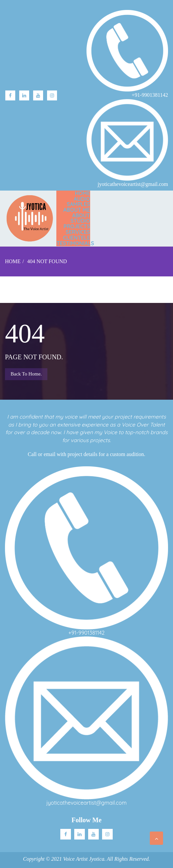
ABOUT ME (77, 210)
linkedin (24, 95)
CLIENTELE (77, 238)
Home (83, 193)
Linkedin (80, 834)
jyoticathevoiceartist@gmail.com (86, 803)
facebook (10, 95)
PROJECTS (77, 226)
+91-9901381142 (86, 633)
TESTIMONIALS (75, 243)
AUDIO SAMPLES (78, 202)
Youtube (38, 95)
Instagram (52, 95)
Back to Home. (26, 374)
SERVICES (78, 232)
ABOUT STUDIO (80, 218)
